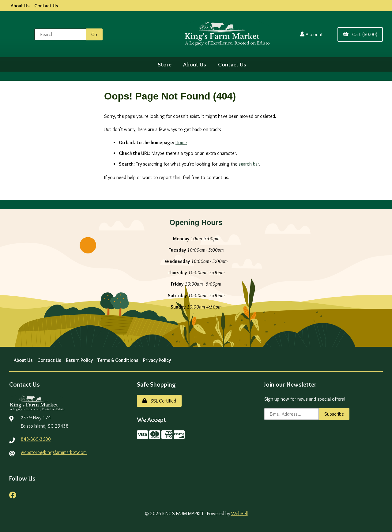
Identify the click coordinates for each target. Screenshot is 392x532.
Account (311, 34)
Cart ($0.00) (360, 34)
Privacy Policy (158, 360)
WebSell (239, 513)
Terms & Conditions (118, 360)
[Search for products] (61, 34)
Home (181, 142)
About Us (20, 6)
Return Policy (79, 360)
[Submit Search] (94, 34)
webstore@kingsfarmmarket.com (54, 452)
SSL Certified (159, 401)
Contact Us (46, 6)
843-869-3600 (36, 439)
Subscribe (334, 414)
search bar (249, 164)
